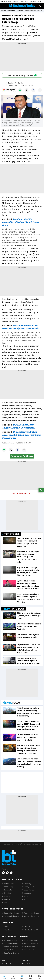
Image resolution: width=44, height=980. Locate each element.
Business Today (6, 1)
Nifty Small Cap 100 (31, 930)
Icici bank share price (12, 950)
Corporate (8, 890)
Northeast (33, 1)
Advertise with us (8, 964)
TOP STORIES (12, 534)
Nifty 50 (27, 927)
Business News (5, 11)
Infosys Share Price (11, 947)
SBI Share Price (29, 947)
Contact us (26, 961)
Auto (26, 899)
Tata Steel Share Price (32, 916)
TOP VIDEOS (14, 609)
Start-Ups (8, 896)
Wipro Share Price (31, 950)
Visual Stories (29, 890)
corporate (20, 11)
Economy (28, 884)
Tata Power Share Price (12, 953)
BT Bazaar (16, 1)
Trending (7, 893)
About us (5, 961)
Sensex (7, 927)
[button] (40, 977)
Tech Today (9, 887)
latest (13, 11)
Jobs (6, 902)
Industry (7, 899)
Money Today (29, 887)
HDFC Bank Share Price (12, 916)
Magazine (28, 893)
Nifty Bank (8, 930)
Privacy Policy (27, 964)
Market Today (9, 884)
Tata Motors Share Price (12, 913)
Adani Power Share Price (32, 913)
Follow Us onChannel (22, 456)
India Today (25, 1)
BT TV (26, 896)
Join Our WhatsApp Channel (22, 75)
